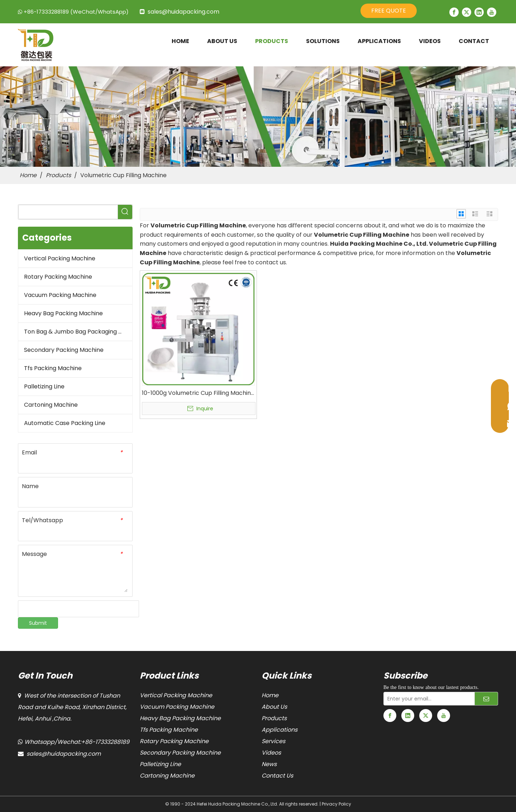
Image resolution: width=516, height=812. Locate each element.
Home (270, 695)
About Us (274, 707)
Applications (279, 730)
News (269, 764)
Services (273, 741)
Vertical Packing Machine (60, 258)
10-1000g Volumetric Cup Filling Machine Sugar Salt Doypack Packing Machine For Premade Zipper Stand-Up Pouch (198, 393)
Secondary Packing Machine (64, 350)
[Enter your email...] (427, 699)
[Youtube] (492, 12)
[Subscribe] (486, 699)
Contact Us (277, 776)
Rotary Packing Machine (58, 277)
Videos (271, 753)
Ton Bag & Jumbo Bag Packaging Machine (78, 332)
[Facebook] (454, 12)
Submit (38, 623)
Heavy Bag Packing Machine (63, 313)
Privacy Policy (336, 804)
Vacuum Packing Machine (60, 295)
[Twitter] (467, 12)
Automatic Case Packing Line (65, 423)
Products (274, 718)
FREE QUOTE (389, 11)
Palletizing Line (44, 386)
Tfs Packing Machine (53, 368)
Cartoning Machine (51, 405)
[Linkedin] (479, 12)
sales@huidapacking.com (183, 12)
